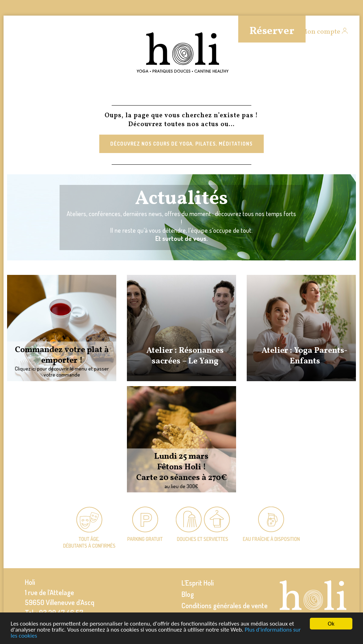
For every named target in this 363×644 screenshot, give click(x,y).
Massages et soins (80, 93)
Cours (14, 93)
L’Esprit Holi (198, 583)
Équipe (148, 93)
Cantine (182, 93)
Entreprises (228, 93)
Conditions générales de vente (225, 605)
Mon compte (321, 32)
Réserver (272, 31)
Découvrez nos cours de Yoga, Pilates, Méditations (181, 144)
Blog (188, 594)
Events (345, 93)
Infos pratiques (291, 93)
